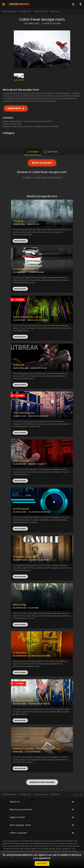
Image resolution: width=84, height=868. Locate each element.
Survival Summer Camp (27, 317)
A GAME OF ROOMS (51, 24)
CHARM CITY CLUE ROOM (39, 560)
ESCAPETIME (34, 608)
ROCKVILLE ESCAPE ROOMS (39, 704)
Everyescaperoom (9, 12)
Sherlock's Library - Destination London (37, 749)
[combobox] (80, 4)
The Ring (18, 221)
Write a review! (42, 163)
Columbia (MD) (25, 12)
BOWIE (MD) (18, 752)
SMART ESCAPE (33, 224)
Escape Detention (24, 269)
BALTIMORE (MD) (20, 464)
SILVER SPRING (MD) (21, 368)
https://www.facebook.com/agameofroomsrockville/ (35, 126)
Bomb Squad (21, 509)
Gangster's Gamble (25, 557)
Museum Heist (21, 461)
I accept (42, 863)
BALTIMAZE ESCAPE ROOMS (40, 512)
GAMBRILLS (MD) (20, 416)
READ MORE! (20, 289)
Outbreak (19, 365)
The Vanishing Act (24, 413)
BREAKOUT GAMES (36, 464)
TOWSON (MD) (19, 224)
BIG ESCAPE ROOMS (39, 368)
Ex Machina (20, 653)
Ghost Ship (20, 605)
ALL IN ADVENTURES (33, 752)
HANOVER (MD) (19, 320)
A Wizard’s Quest (23, 701)
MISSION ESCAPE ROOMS (38, 320)
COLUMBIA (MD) (31, 24)
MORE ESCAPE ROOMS (42, 782)
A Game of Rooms (40, 12)
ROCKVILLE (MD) (19, 704)
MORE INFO (14, 108)
